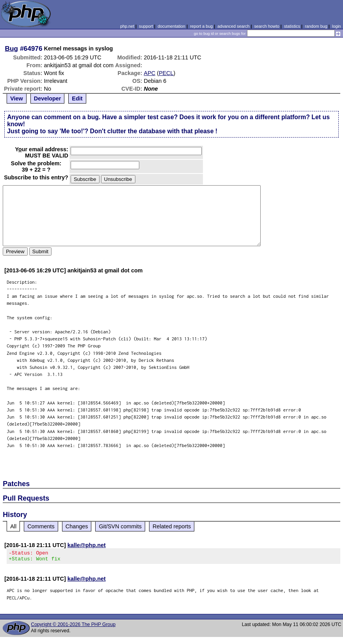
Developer (48, 98)
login (337, 26)
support (146, 26)
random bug (316, 26)
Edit (77, 98)
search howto (267, 26)
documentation (171, 26)
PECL (166, 73)
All (13, 526)
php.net (127, 26)
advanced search (233, 26)
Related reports (172, 526)
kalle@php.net (87, 545)
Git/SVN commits (120, 526)
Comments (41, 526)
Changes (77, 526)
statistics (292, 26)
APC (150, 73)
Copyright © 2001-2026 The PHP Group (73, 627)
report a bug (201, 26)
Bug (12, 48)
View (17, 98)
